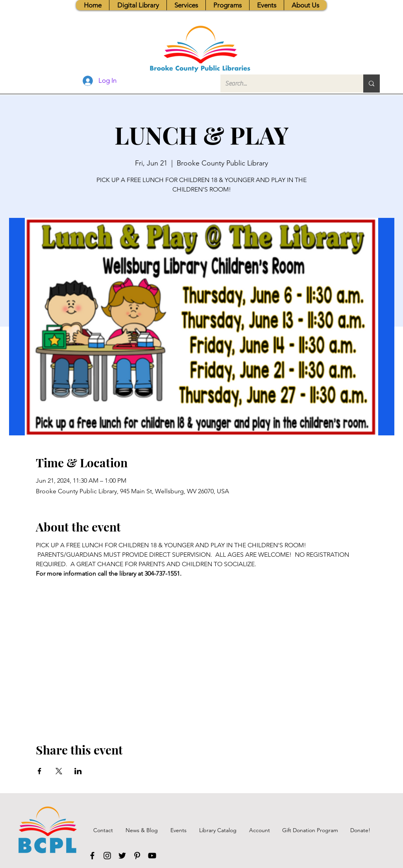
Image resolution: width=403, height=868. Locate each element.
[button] (186, 5)
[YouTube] (152, 856)
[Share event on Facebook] (40, 771)
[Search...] (286, 84)
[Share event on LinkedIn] (78, 771)
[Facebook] (92, 856)
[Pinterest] (137, 856)
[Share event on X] (59, 771)
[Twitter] (122, 856)
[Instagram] (107, 856)
